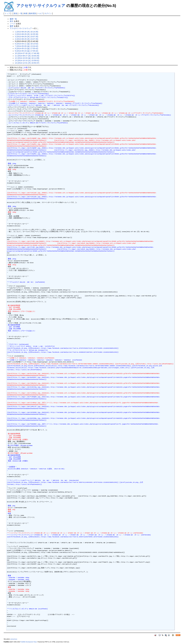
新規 (15, 13)
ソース (12, 24)
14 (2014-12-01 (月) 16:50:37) (27, 63)
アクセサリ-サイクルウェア (41, 6)
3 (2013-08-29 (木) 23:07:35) (27, 37)
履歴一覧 (13, 19)
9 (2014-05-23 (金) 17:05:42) (27, 51)
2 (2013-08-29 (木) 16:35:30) (27, 34)
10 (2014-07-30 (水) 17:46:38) (27, 53)
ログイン (48, 13)
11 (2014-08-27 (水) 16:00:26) (27, 56)
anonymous (14, 639)
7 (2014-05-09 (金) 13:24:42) (27, 46)
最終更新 (32, 13)
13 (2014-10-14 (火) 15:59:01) (27, 60)
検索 (26, 13)
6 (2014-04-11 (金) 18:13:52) (27, 44)
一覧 (21, 13)
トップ (7, 13)
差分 (11, 21)
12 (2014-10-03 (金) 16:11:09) (27, 58)
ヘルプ (40, 13)
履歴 (11, 26)
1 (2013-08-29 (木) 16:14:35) (27, 32)
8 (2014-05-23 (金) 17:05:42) (27, 48)
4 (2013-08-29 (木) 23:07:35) (27, 39)
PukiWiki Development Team (29, 642)
